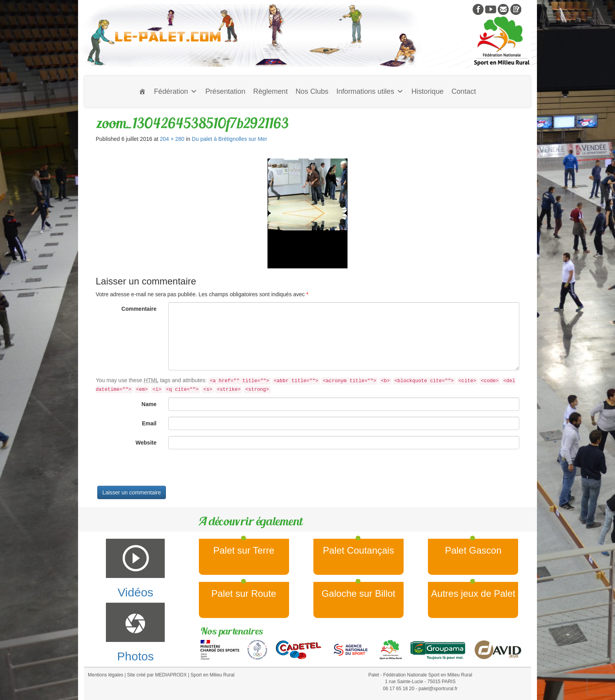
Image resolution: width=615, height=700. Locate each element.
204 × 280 (172, 139)
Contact (464, 91)
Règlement (271, 91)
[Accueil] (142, 91)
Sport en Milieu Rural (213, 675)
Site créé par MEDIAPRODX (157, 675)
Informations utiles (370, 91)
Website (146, 443)
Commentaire (139, 309)
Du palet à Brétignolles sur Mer (229, 139)
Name (149, 404)
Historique (428, 91)
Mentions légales (106, 675)
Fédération (176, 91)
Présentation (225, 91)
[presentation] (155, 470)
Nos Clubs (312, 91)
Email (149, 423)
